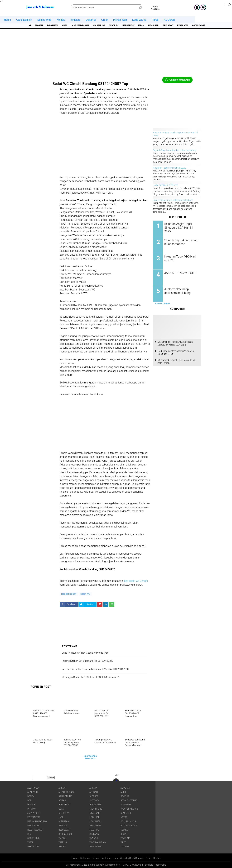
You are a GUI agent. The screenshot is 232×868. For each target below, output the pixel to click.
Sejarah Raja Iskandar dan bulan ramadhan (175, 150)
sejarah (125, 830)
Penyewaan (33, 826)
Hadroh (31, 805)
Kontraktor (34, 817)
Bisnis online (65, 796)
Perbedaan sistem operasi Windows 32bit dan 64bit (176, 352)
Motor (124, 817)
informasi (53, 25)
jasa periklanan (80, 25)
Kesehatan (183, 25)
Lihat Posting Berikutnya (90, 757)
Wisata (62, 847)
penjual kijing (128, 821)
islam (141, 25)
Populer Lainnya (162, 304)
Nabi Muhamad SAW (37, 821)
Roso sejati (64, 830)
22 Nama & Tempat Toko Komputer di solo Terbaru (176, 362)
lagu (61, 817)
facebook (94, 800)
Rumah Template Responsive (151, 865)
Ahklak (93, 788)
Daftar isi (91, 20)
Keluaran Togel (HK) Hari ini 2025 (169, 168)
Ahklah (62, 788)
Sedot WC (114, 25)
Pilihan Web (120, 20)
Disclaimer (106, 858)
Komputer (126, 813)
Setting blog (65, 834)
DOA (29, 800)
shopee (124, 834)
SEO (29, 834)
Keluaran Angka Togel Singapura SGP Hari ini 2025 (180, 225)
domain (62, 800)
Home (7, 20)
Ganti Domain (24, 20)
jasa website (34, 813)
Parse (155, 20)
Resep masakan (35, 830)
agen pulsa (33, 788)
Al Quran (125, 788)
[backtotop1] (119, 865)
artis (123, 792)
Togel (30, 842)
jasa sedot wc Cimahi (136, 581)
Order (104, 20)
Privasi (95, 858)
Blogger (39, 25)
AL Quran (169, 20)
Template (75, 20)
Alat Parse (33, 792)
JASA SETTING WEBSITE (165, 185)
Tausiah (62, 838)
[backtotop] (116, 782)
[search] (107, 7)
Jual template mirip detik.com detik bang (173, 200)
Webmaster (33, 847)
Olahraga (64, 821)
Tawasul (94, 838)
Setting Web (44, 20)
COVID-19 (125, 796)
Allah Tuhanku (66, 792)
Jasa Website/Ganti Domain (129, 858)
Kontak (61, 20)
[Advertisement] (116, 54)
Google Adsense (201, 25)
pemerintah (95, 821)
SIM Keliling (99, 25)
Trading (63, 842)
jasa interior (96, 809)
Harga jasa (95, 805)
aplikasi (94, 792)
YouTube (125, 847)
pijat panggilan (129, 826)
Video (65, 25)
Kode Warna (139, 20)
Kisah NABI (154, 25)
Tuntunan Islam (98, 842)
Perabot (63, 826)
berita (31, 796)
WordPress (95, 847)
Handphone (128, 25)
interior (32, 809)
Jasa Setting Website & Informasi (100, 865)
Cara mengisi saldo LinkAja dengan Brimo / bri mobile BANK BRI (175, 343)
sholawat (168, 25)
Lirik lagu (94, 817)
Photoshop (95, 826)
